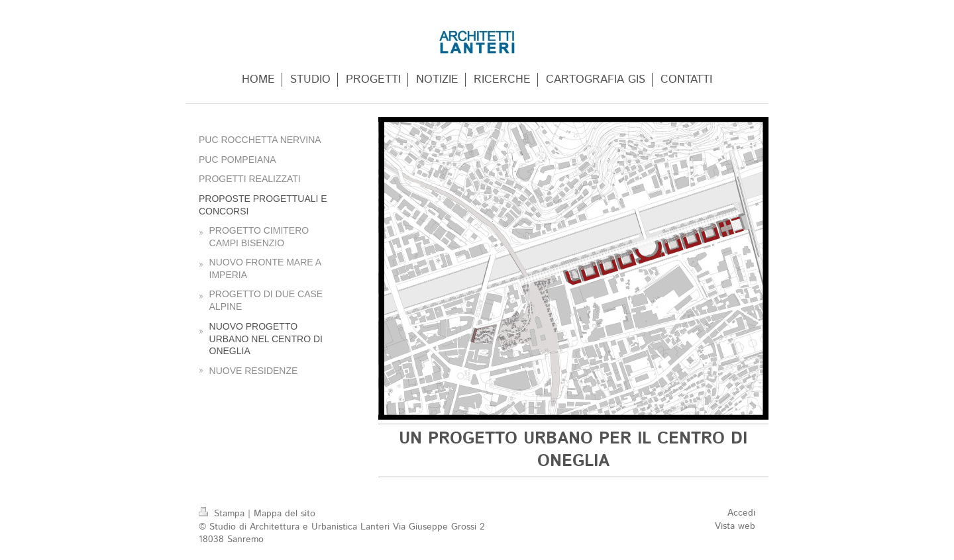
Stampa (223, 514)
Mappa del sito (285, 514)
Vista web (735, 526)
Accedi (741, 513)
